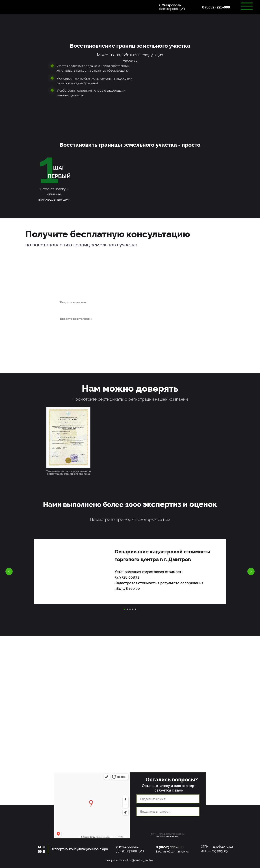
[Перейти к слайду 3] (130, 609)
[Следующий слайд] (251, 571)
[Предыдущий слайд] (9, 571)
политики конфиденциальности (167, 836)
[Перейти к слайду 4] (133, 609)
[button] (219, 9)
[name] (84, 302)
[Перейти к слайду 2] (127, 609)
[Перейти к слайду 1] (124, 609)
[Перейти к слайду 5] (136, 609)
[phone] (84, 319)
